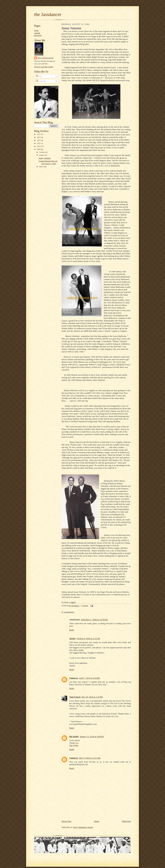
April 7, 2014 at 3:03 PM (89, 678)
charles (73, 638)
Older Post (126, 821)
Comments (41, 81)
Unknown (74, 678)
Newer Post (66, 821)
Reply (72, 630)
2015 (39, 134)
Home (36, 30)
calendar (37, 33)
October (42, 152)
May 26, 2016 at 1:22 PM (92, 697)
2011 (39, 143)
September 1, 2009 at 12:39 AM (94, 620)
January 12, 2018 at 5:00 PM (92, 736)
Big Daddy (74, 736)
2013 (39, 137)
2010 (39, 146)
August (42, 155)
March (42, 166)
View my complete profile (44, 67)
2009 (39, 149)
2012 (39, 140)
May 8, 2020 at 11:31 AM (90, 758)
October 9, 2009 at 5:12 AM (88, 638)
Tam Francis (75, 697)
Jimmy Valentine (45, 158)
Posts (39, 76)
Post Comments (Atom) (83, 827)
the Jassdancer (48, 14)
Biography (38, 35)
